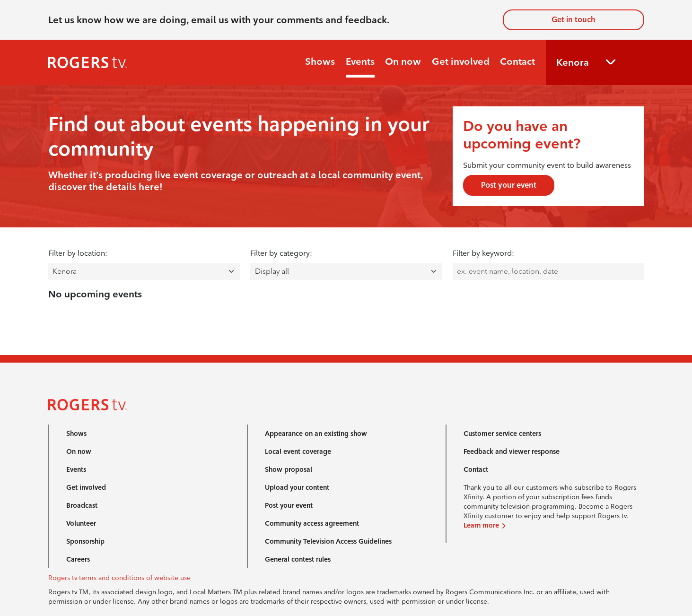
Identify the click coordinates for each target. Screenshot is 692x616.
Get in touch (574, 20)
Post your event (509, 185)
